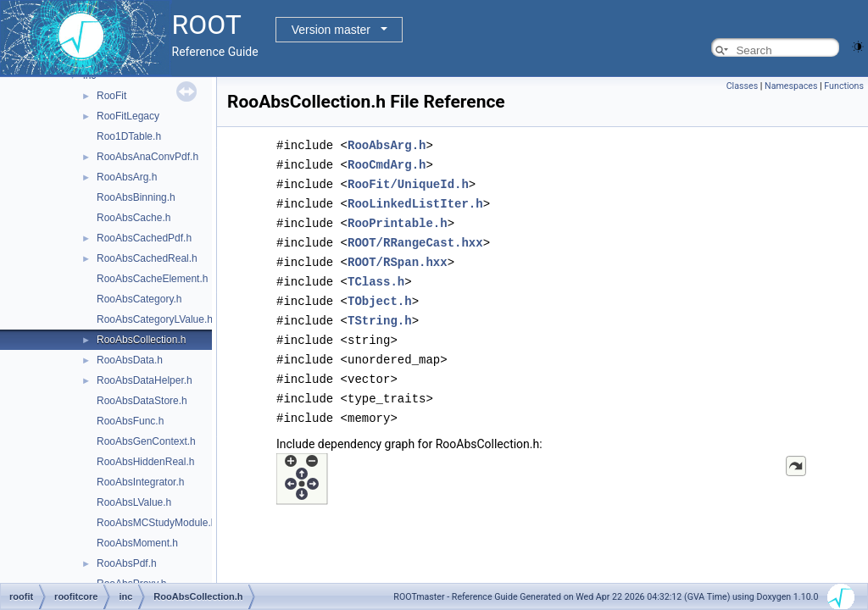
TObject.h (380, 294)
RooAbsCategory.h (139, 299)
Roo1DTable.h (129, 136)
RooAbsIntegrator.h (140, 482)
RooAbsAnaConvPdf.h (147, 157)
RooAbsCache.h (134, 218)
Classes (742, 86)
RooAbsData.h (130, 360)
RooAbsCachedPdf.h (144, 238)
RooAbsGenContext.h (146, 441)
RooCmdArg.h (387, 163)
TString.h (380, 312)
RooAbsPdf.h (127, 563)
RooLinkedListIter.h (415, 200)
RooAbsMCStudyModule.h (156, 523)
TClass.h (376, 275)
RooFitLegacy (128, 116)
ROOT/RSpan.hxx (398, 256)
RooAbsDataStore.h (142, 401)
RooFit (111, 96)
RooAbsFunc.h (130, 421)
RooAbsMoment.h (137, 543)
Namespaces (791, 86)
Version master (331, 30)
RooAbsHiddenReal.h (145, 462)
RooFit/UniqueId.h (408, 182)
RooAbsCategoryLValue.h (155, 319)
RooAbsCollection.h (141, 340)
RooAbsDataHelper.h (145, 380)
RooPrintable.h (398, 219)
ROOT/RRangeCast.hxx (415, 238)
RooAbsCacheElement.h (152, 279)
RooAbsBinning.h (136, 197)
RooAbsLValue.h (134, 502)
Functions (844, 86)
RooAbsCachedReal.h (147, 258)
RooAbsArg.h (127, 177)
